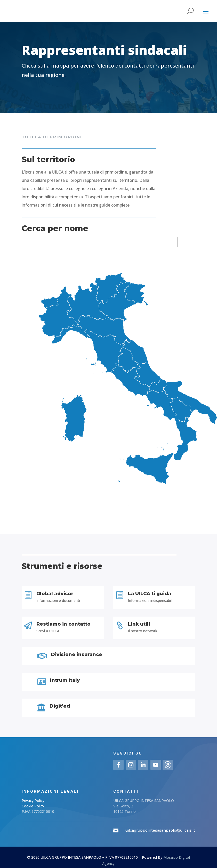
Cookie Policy (33, 806)
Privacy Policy (33, 801)
